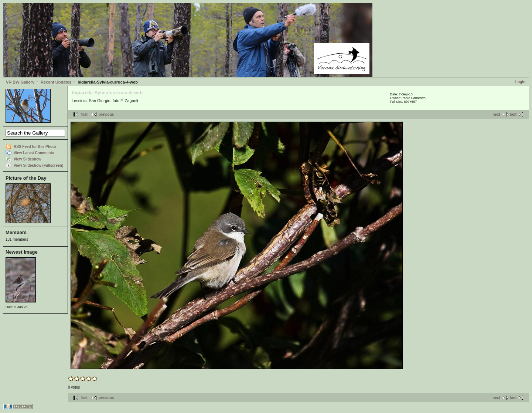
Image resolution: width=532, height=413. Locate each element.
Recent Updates (56, 82)
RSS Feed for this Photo (35, 147)
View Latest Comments (34, 153)
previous (106, 114)
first (84, 114)
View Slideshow (28, 159)
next (496, 114)
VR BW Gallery (20, 82)
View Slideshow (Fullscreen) (38, 165)
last (513, 114)
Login (520, 82)
